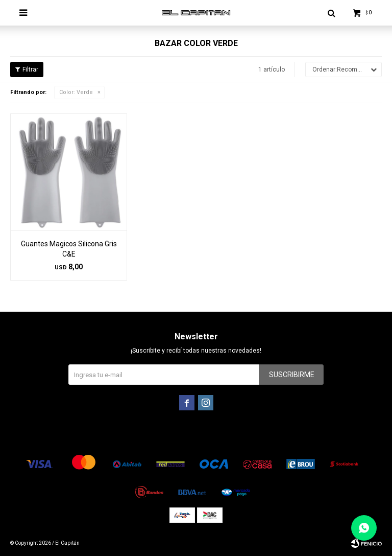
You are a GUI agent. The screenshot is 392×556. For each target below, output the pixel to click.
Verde (76, 92)
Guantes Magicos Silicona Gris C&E (69, 249)
